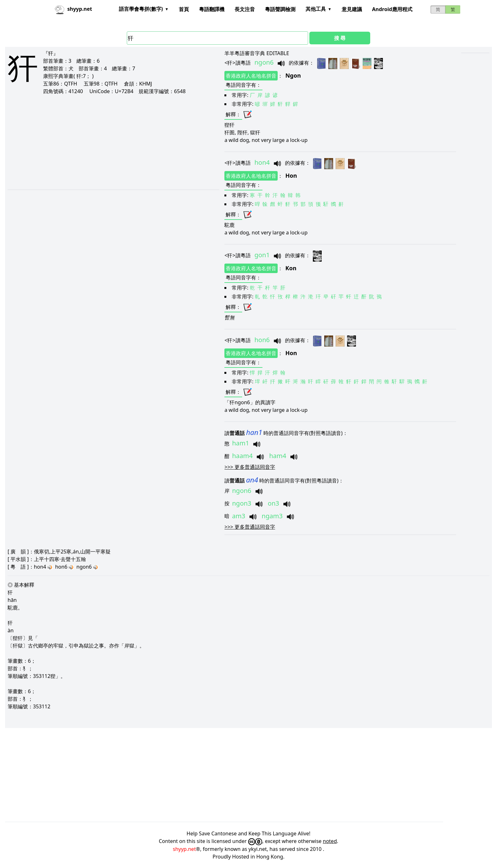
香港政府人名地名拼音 (251, 76)
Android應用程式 (392, 9)
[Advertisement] (100, 142)
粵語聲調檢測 (280, 9)
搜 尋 (340, 38)
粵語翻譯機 (212, 9)
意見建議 (352, 9)
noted (330, 841)
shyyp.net (184, 849)
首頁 (184, 9)
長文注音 (245, 9)
